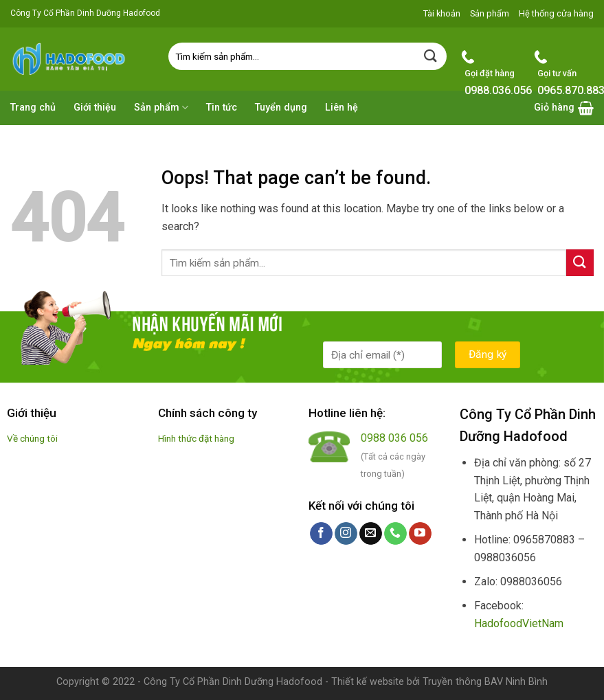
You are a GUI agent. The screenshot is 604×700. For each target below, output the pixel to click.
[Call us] (395, 534)
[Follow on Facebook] (321, 534)
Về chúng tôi (32, 438)
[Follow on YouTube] (420, 534)
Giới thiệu (95, 108)
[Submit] (431, 56)
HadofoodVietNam (519, 623)
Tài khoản (442, 13)
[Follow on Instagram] (346, 534)
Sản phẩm (490, 13)
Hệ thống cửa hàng (556, 13)
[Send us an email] (371, 534)
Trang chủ (33, 108)
